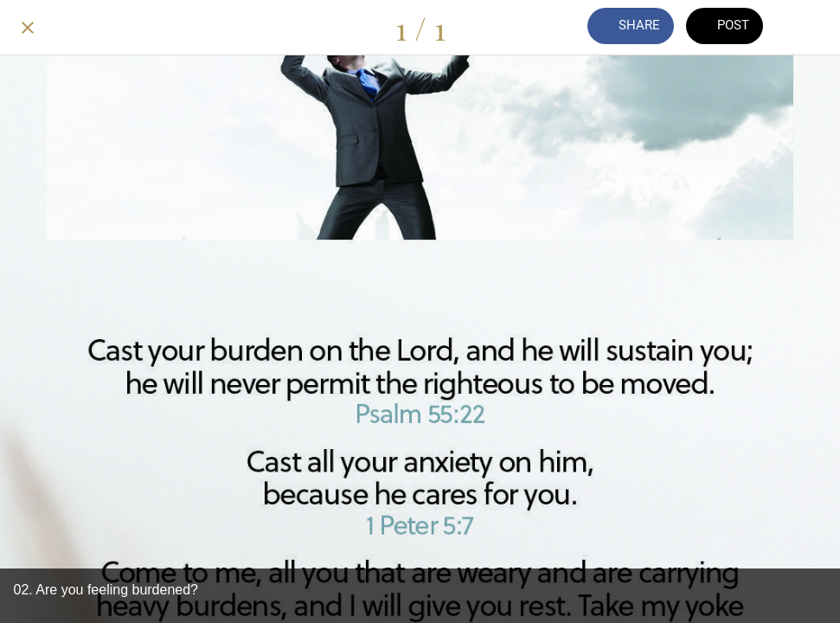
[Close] (28, 28)
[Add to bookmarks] (812, 28)
